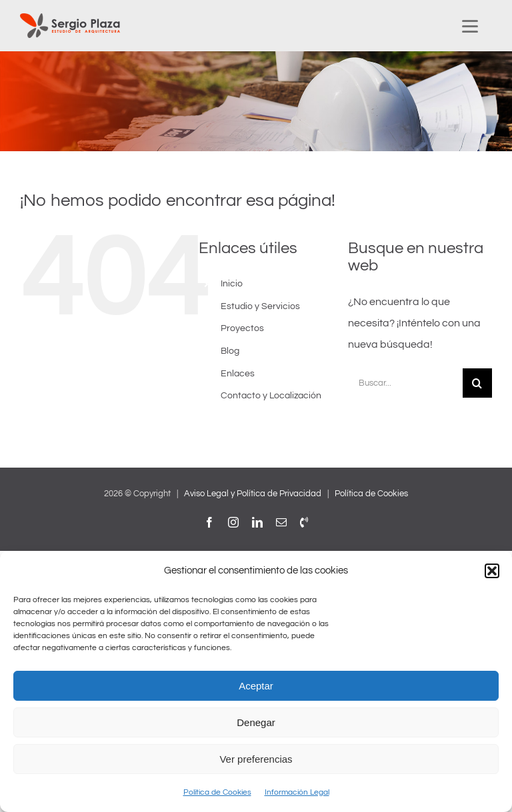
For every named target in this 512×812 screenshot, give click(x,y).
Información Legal (297, 792)
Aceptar (256, 686)
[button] (492, 571)
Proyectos (242, 328)
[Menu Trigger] (470, 26)
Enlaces (238, 374)
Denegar (256, 722)
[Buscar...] (405, 383)
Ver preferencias (256, 759)
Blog (230, 351)
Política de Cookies (217, 792)
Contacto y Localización (271, 396)
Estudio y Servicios (260, 306)
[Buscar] (477, 383)
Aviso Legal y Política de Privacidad (253, 494)
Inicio (232, 284)
